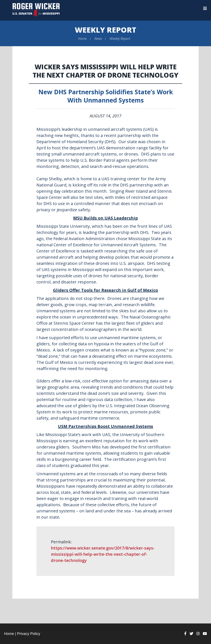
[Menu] (205, 8)
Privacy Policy (29, 634)
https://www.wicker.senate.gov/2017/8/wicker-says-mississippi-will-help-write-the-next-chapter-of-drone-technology (103, 554)
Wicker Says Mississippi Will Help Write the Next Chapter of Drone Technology (105, 71)
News (98, 39)
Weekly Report (105, 30)
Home (82, 39)
